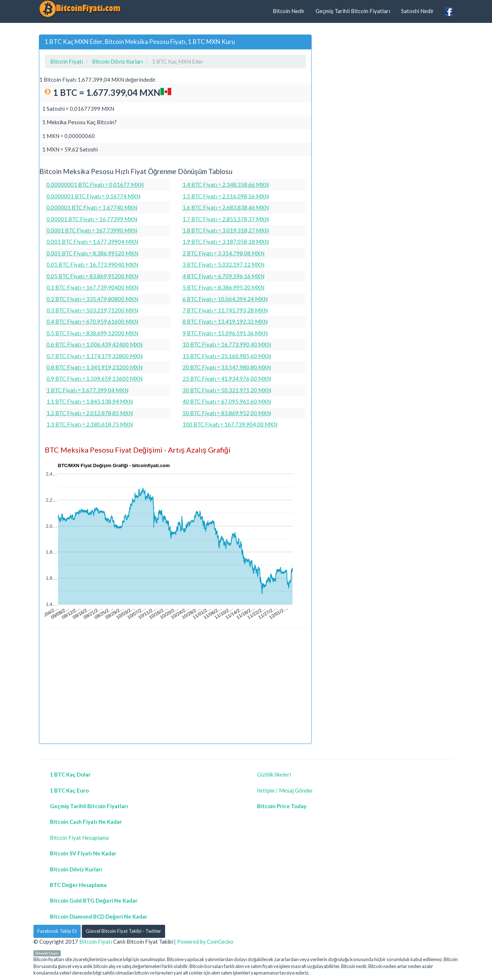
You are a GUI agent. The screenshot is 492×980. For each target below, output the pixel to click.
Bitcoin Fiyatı (96, 941)
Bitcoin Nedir (289, 11)
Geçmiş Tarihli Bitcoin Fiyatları (353, 11)
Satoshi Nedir (417, 11)
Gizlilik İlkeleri (274, 774)
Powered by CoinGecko (205, 941)
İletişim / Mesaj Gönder (285, 790)
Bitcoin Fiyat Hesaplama (79, 838)
